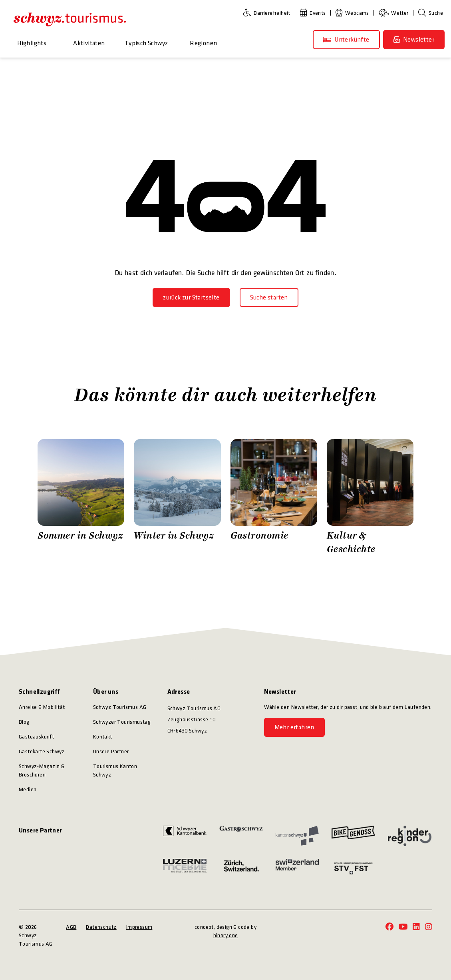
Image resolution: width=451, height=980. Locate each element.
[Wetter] (395, 13)
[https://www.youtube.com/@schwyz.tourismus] (403, 927)
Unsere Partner (111, 751)
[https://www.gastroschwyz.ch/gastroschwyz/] (241, 836)
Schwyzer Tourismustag (122, 722)
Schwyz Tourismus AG (120, 707)
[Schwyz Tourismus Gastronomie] (274, 497)
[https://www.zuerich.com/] (241, 868)
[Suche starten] (269, 297)
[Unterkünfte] (346, 40)
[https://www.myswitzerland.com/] (297, 868)
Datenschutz (101, 927)
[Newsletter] (414, 40)
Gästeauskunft (36, 737)
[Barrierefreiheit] (268, 13)
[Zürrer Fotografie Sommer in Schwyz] (81, 497)
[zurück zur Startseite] (191, 297)
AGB (71, 927)
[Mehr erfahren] (294, 727)
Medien (28, 789)
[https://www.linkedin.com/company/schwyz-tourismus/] (416, 927)
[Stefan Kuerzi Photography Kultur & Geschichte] (370, 497)
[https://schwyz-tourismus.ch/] (70, 19)
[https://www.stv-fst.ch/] (353, 868)
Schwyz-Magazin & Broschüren (42, 770)
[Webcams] (354, 13)
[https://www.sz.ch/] (297, 836)
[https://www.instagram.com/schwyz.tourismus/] (429, 927)
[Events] (315, 13)
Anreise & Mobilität (42, 707)
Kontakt (103, 737)
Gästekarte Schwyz (42, 751)
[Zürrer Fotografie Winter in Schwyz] (177, 497)
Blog (24, 722)
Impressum (139, 927)
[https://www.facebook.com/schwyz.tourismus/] (389, 927)
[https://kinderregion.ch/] (410, 836)
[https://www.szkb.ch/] (185, 836)
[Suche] (431, 13)
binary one (226, 935)
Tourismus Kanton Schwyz (115, 770)
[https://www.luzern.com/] (185, 868)
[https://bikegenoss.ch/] (353, 836)
